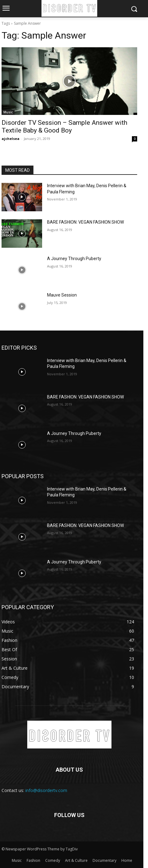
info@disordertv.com (46, 790)
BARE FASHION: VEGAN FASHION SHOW (85, 222)
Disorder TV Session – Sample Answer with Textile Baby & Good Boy (64, 126)
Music (8, 112)
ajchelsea (11, 139)
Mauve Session (62, 295)
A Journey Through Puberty (74, 259)
